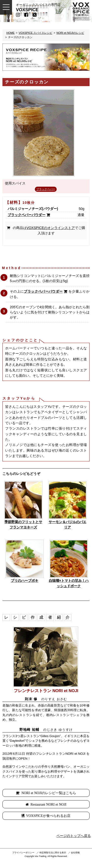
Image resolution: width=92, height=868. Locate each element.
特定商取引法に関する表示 (53, 853)
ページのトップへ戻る (74, 836)
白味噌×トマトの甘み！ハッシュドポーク (69, 583)
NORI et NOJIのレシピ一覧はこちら (49, 793)
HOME (11, 33)
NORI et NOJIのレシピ (70, 33)
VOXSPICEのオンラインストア (51, 228)
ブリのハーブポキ (25, 581)
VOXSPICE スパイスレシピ (35, 33)
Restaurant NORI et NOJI (48, 804)
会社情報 (75, 853)
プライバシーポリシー (23, 853)
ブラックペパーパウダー (26, 215)
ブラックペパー (46, 189)
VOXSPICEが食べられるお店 (48, 816)
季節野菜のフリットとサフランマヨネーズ (23, 525)
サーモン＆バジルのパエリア (67, 525)
